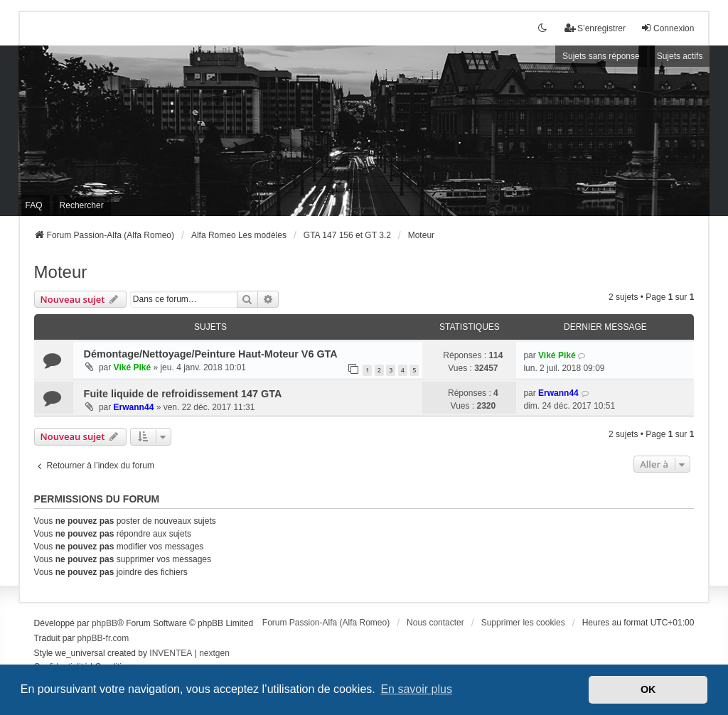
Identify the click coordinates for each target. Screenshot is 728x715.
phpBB (105, 623)
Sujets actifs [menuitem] (680, 56)
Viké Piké (133, 367)
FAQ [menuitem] (34, 205)
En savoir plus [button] (416, 689)
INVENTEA (171, 653)
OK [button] (648, 689)
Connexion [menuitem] (667, 28)
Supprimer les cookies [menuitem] (523, 623)
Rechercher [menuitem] (82, 205)
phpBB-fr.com (103, 638)
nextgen (214, 653)
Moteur (61, 272)
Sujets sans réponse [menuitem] (601, 56)
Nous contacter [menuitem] (435, 623)
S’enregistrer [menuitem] (595, 28)
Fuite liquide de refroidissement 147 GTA (183, 394)
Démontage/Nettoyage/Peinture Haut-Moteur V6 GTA (211, 354)
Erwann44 (134, 407)
